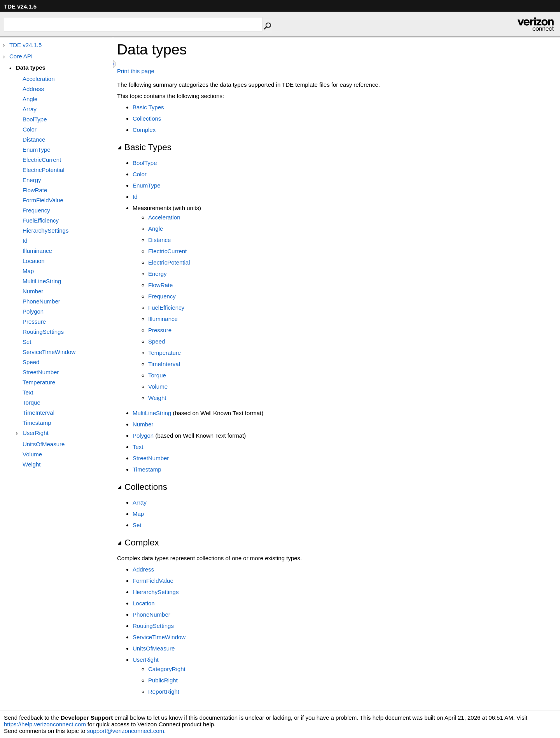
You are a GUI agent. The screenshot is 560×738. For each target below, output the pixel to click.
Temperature (39, 382)
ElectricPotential (44, 170)
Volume (32, 454)
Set (27, 342)
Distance (34, 139)
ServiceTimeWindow (49, 352)
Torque (31, 402)
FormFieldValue (43, 200)
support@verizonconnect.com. (126, 731)
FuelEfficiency (41, 220)
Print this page (136, 71)
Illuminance (37, 251)
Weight (31, 464)
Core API (21, 56)
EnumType (37, 150)
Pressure (34, 322)
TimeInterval (38, 413)
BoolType (35, 119)
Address (33, 89)
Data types (31, 67)
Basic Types (148, 107)
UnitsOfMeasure (44, 444)
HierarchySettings (45, 231)
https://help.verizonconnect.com (45, 724)
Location (34, 261)
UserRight (36, 433)
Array (30, 109)
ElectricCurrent (42, 160)
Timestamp (37, 423)
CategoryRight (167, 669)
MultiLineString (42, 281)
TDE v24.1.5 (25, 45)
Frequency (36, 210)
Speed (31, 362)
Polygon (33, 311)
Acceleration (39, 79)
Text (28, 392)
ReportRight (164, 692)
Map (28, 271)
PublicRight (163, 680)
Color (30, 129)
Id (25, 241)
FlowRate (35, 190)
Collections (147, 118)
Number (33, 291)
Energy (32, 180)
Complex (144, 130)
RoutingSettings (43, 332)
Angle (30, 99)
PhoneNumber (41, 301)
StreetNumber (41, 372)
